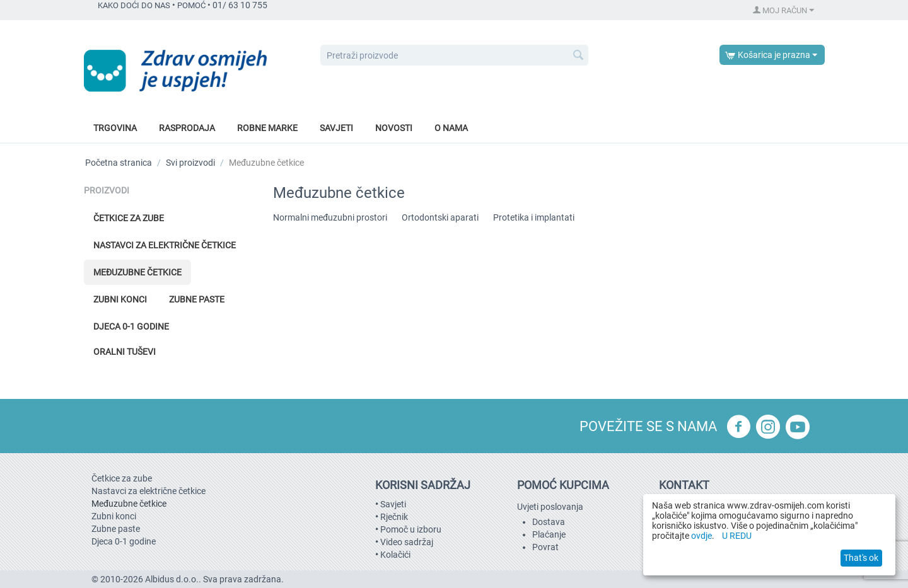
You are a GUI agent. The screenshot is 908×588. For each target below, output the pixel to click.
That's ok (861, 558)
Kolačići (395, 555)
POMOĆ (191, 5)
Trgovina (115, 128)
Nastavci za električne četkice (165, 245)
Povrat (545, 547)
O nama (451, 128)
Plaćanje (549, 534)
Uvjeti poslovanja (550, 507)
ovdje (701, 536)
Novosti (394, 128)
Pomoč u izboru (411, 529)
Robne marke (267, 128)
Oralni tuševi (125, 352)
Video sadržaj (407, 542)
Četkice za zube (129, 218)
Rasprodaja (187, 128)
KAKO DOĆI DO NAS (134, 5)
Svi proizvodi (190, 163)
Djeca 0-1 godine (131, 326)
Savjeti (336, 128)
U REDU (737, 536)
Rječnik (394, 517)
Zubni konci (120, 299)
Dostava (549, 522)
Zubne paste (197, 299)
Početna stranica (119, 163)
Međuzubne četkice (137, 272)
